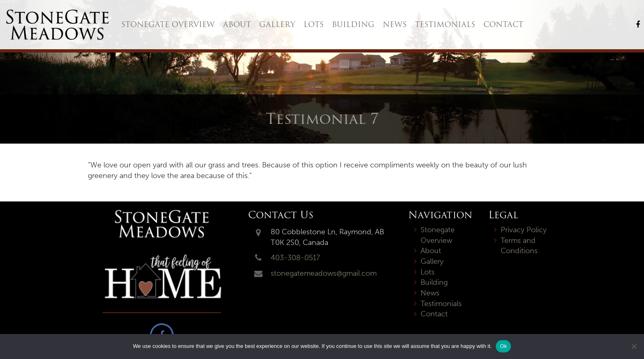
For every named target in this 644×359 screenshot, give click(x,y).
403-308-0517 (295, 258)
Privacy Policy (524, 230)
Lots (314, 24)
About (237, 24)
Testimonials (445, 24)
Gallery (277, 24)
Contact (503, 24)
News (395, 24)
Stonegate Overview (168, 24)
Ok (503, 346)
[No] (634, 346)
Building (353, 24)
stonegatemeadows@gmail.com (324, 273)
